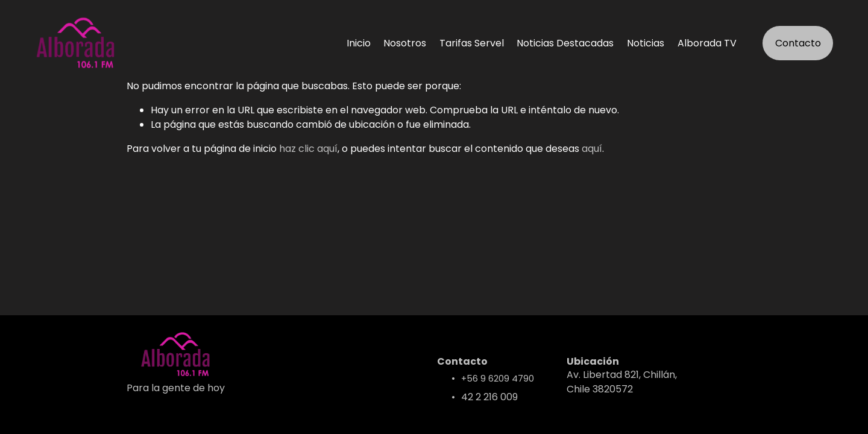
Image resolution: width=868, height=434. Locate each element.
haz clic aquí (308, 149)
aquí (592, 149)
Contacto (798, 43)
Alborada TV (707, 43)
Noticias (646, 43)
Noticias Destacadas (565, 43)
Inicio (359, 43)
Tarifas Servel (472, 43)
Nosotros (405, 43)
